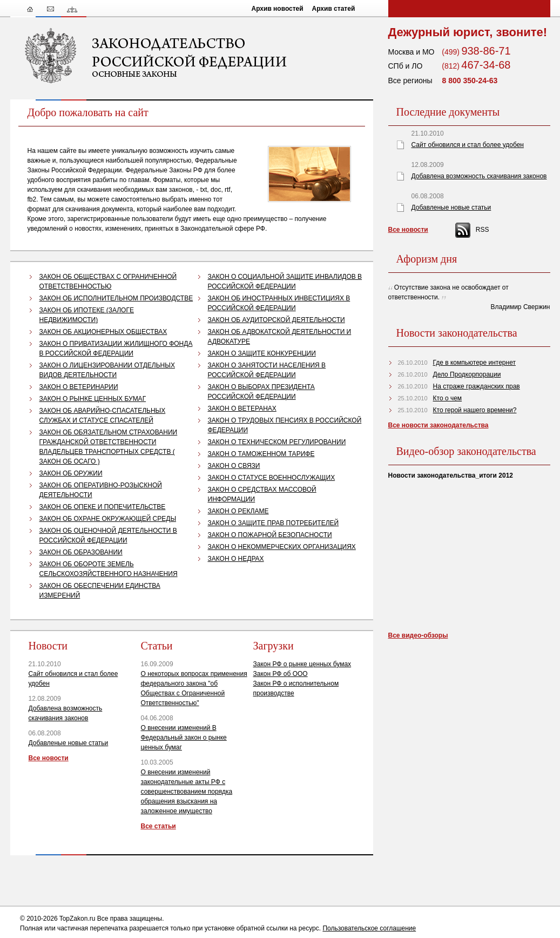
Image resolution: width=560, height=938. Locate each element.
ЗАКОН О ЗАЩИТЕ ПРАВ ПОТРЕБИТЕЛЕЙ (274, 523)
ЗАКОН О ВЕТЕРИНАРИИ (79, 387)
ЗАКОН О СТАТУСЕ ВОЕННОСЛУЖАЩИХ (272, 478)
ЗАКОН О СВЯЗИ (234, 466)
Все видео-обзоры (418, 635)
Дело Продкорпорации (467, 374)
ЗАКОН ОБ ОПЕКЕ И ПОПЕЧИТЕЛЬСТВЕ (103, 507)
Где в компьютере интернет (474, 363)
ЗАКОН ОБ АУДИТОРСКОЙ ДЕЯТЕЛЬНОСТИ (276, 320)
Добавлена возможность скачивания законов (479, 176)
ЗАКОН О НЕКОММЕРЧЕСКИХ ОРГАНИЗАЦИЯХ (282, 547)
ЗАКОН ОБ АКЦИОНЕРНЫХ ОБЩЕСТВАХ (103, 332)
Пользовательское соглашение (369, 928)
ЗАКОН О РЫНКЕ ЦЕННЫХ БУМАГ (93, 399)
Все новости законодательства (438, 425)
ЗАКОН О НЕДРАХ (236, 559)
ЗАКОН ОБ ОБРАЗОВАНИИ (81, 552)
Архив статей (334, 9)
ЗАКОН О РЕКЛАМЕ (238, 511)
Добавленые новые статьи (69, 743)
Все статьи (158, 826)
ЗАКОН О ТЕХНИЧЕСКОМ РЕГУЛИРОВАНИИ (277, 442)
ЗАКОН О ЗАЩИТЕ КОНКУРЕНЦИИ (262, 353)
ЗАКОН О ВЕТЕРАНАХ (242, 408)
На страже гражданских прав (477, 386)
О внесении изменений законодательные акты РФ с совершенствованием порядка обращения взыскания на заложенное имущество (187, 792)
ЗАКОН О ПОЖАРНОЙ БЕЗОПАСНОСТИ (270, 535)
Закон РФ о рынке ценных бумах (302, 664)
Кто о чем (448, 398)
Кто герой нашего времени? (475, 410)
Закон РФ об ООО (281, 674)
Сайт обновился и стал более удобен (468, 145)
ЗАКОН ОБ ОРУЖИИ (71, 473)
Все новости (49, 758)
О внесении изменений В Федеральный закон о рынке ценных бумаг (184, 738)
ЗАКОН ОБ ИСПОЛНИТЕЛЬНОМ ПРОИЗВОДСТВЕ (116, 298)
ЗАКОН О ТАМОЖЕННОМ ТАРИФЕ (261, 454)
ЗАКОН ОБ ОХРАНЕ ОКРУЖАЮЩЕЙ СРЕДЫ (108, 519)
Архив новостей (278, 9)
